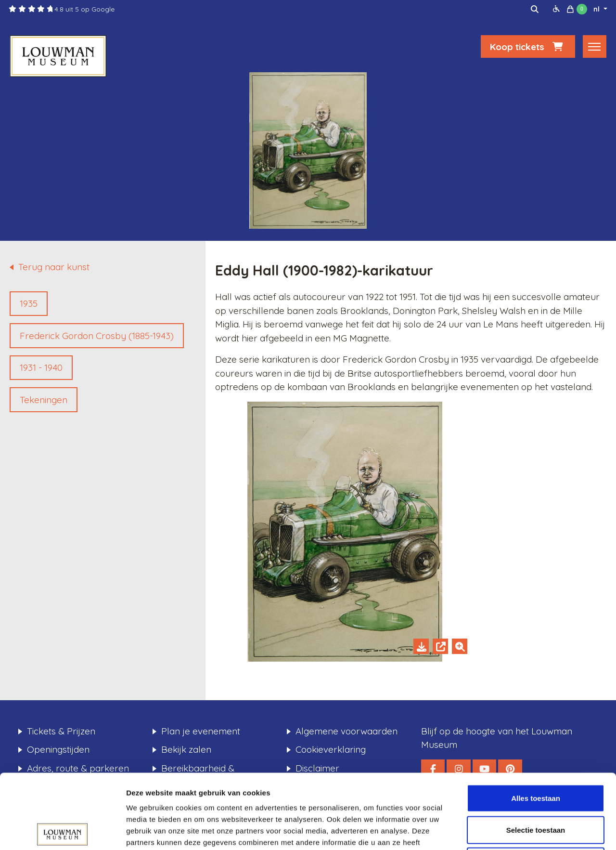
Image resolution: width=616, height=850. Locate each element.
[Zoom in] (460, 646)
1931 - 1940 (41, 367)
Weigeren (535, 787)
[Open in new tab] (440, 646)
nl (597, 9)
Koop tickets (528, 47)
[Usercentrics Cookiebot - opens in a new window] (62, 831)
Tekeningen (44, 400)
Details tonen (520, 831)
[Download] (421, 646)
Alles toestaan (536, 724)
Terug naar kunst (54, 267)
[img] (535, 9)
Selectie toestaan (536, 755)
